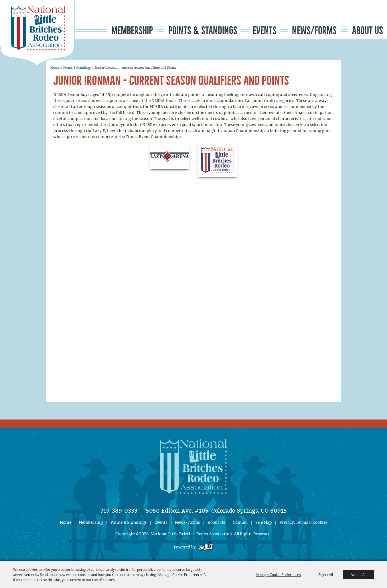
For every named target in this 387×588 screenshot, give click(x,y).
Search (353, 18)
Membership (132, 31)
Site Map (264, 523)
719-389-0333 (119, 511)
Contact (240, 523)
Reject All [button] (326, 575)
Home (55, 68)
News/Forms (314, 31)
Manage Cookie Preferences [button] (278, 575)
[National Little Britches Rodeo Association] (38, 33)
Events (265, 31)
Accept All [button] (359, 575)
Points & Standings (203, 31)
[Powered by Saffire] (206, 547)
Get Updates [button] (370, 18)
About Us (368, 31)
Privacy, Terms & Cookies (303, 523)
